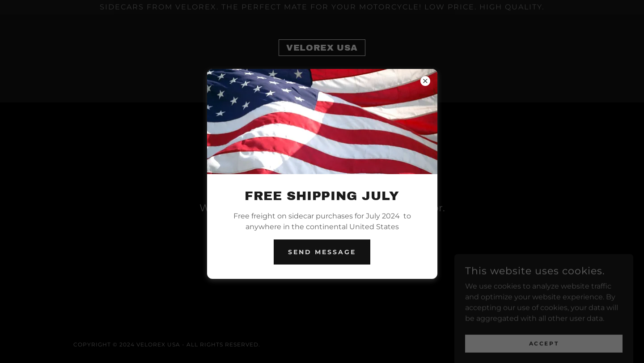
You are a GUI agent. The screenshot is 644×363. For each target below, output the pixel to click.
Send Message (322, 252)
